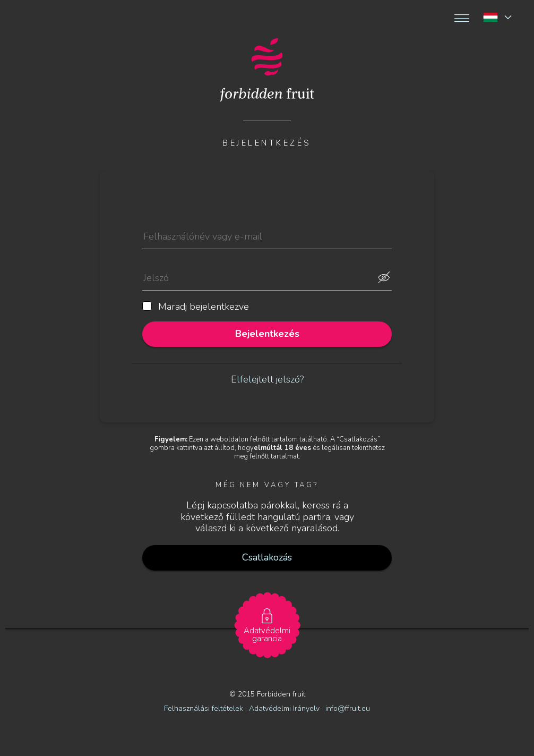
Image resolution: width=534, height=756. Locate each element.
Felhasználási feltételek (204, 708)
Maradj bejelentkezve (196, 307)
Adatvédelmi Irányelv (285, 708)
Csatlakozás (267, 557)
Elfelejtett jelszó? (267, 379)
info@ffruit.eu (348, 708)
